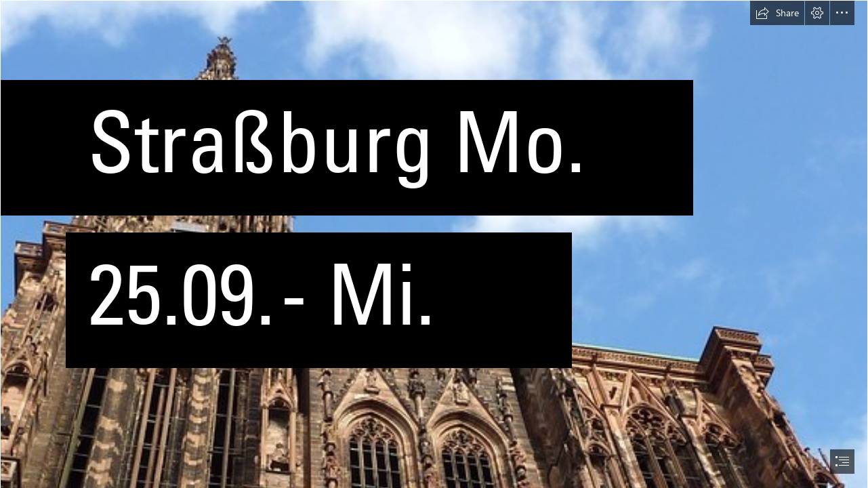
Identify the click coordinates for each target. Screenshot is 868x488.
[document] (434, 244)
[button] (777, 13)
